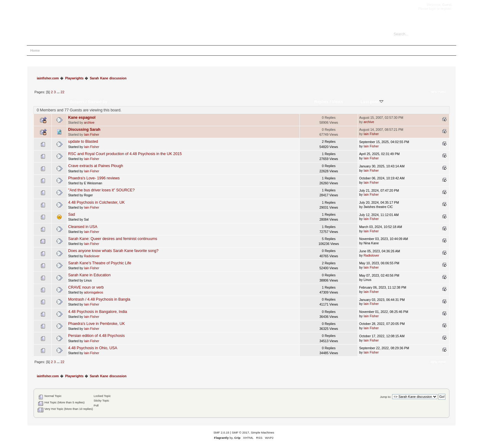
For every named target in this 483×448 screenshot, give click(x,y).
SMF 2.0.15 (221, 432)
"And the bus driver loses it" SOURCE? (101, 190)
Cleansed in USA (83, 227)
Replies (321, 102)
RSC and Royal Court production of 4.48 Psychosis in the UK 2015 (125, 154)
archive (89, 122)
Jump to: (386, 397)
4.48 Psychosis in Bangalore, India (97, 312)
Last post (372, 102)
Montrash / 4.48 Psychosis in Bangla (99, 299)
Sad (71, 214)
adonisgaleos (93, 292)
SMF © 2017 (241, 432)
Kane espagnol (82, 118)
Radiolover (92, 256)
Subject (77, 102)
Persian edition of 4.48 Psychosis (96, 336)
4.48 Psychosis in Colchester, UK (96, 202)
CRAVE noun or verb (86, 287)
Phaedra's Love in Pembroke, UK (96, 324)
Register (102, 50)
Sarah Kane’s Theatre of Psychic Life (100, 263)
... (59, 92)
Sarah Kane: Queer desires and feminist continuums (113, 239)
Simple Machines (262, 432)
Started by (98, 102)
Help (51, 50)
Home (35, 50)
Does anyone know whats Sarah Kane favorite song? (113, 251)
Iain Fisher (91, 134)
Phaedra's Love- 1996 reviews (94, 178)
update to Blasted (83, 142)
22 (63, 92)
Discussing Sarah (84, 130)
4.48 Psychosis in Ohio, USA (93, 348)
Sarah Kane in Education (89, 275)
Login (84, 50)
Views (337, 102)
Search (67, 50)
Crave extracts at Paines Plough (95, 166)
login (432, 9)
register (446, 9)
